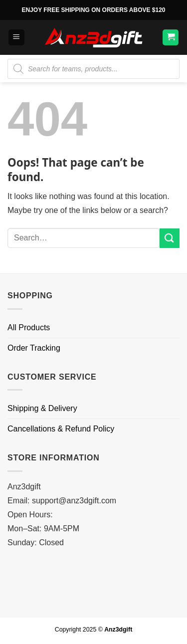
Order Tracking (34, 348)
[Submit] (170, 238)
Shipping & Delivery (42, 408)
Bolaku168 (26, 556)
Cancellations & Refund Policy (61, 429)
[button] (16, 38)
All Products (29, 327)
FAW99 (20, 598)
